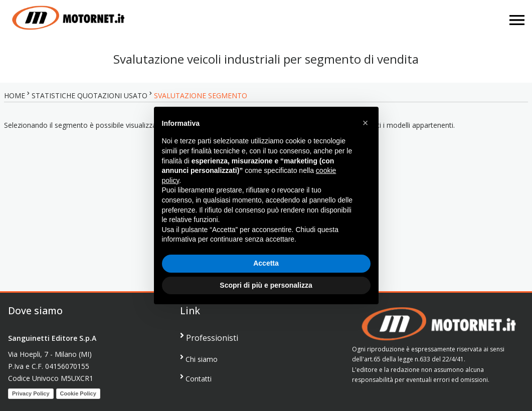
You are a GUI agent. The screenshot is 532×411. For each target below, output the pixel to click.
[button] (366, 123)
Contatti (196, 378)
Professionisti (209, 337)
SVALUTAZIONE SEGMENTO (201, 95)
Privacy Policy (31, 393)
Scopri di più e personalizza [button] (266, 285)
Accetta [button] (266, 263)
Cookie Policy (78, 393)
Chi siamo (199, 359)
